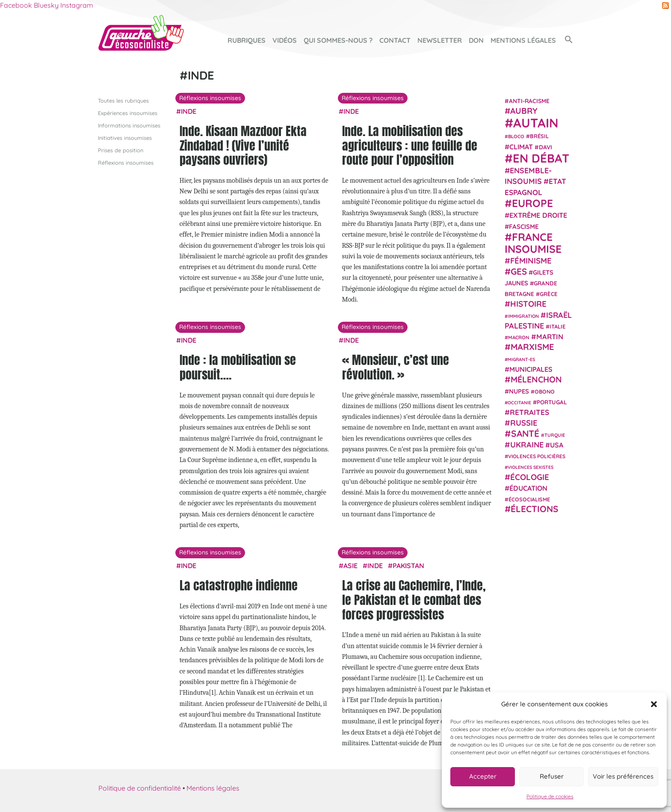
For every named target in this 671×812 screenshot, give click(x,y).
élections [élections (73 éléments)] (534, 509)
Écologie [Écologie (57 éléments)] (530, 477)
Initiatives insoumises (125, 137)
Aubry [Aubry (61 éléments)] (524, 111)
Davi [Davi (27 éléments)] (545, 147)
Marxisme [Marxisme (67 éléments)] (532, 347)
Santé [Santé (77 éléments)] (525, 433)
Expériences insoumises (128, 113)
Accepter (483, 776)
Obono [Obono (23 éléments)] (545, 391)
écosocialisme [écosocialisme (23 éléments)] (529, 499)
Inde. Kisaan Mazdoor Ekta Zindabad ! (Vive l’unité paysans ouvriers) (243, 145)
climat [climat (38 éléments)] (521, 146)
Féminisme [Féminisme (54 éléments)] (531, 261)
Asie (350, 566)
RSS (665, 6)
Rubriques (247, 40)
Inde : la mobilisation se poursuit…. (238, 367)
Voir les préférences (623, 776)
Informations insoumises (129, 125)
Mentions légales (523, 40)
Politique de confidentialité (140, 788)
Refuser (552, 776)
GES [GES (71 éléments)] (519, 271)
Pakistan (408, 566)
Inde (189, 111)
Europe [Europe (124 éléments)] (532, 203)
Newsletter (440, 40)
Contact (395, 40)
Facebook (16, 5)
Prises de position (121, 150)
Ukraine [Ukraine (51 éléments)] (527, 445)
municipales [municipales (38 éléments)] (531, 369)
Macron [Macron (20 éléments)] (519, 337)
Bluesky (46, 5)
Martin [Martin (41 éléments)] (550, 336)
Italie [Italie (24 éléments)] (557, 326)
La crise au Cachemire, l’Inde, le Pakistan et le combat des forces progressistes (414, 600)
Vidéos (285, 40)
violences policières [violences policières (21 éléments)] (537, 456)
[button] (654, 704)
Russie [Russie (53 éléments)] (524, 423)
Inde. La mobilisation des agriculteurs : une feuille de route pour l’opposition (410, 145)
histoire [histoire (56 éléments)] (528, 304)
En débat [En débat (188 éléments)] (541, 158)
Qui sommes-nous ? (338, 40)
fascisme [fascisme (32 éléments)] (524, 226)
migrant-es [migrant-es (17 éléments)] (521, 359)
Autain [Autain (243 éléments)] (536, 123)
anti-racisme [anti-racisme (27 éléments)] (529, 100)
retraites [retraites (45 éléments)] (529, 412)
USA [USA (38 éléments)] (557, 445)
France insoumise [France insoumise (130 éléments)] (533, 242)
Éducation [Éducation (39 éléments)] (528, 488)
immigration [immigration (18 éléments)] (523, 316)
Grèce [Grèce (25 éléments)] (549, 294)
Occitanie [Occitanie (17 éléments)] (519, 402)
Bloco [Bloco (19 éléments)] (516, 136)
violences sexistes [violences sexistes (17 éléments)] (531, 467)
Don (476, 40)
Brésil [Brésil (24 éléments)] (539, 136)
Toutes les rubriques (123, 100)
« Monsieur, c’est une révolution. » (396, 367)
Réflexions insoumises (126, 163)
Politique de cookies (550, 796)
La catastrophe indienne (239, 585)
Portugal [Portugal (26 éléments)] (552, 402)
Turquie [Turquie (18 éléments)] (555, 435)
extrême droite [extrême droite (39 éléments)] (538, 215)
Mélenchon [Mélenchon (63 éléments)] (536, 379)
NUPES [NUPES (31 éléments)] (519, 391)
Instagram (77, 5)
